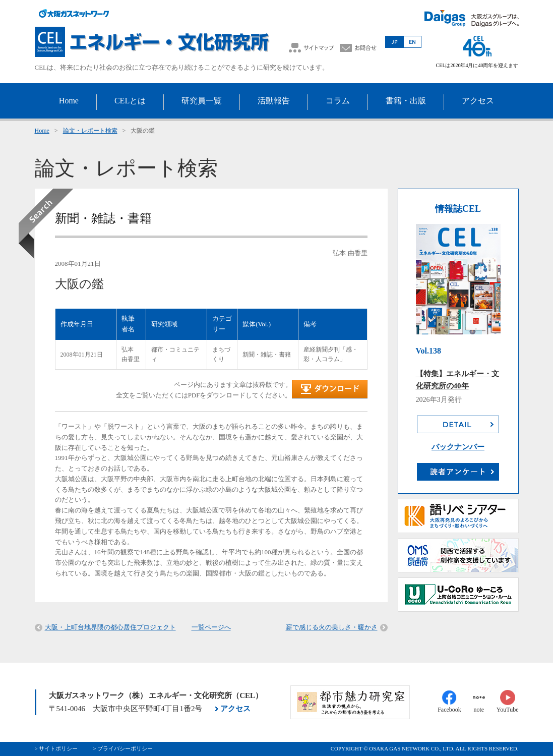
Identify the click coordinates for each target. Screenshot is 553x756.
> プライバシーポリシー (123, 748)
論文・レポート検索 (90, 131)
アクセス (235, 709)
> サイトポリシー (56, 748)
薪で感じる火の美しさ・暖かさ (332, 627)
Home (42, 131)
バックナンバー (458, 447)
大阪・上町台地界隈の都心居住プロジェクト (110, 627)
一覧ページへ (211, 627)
